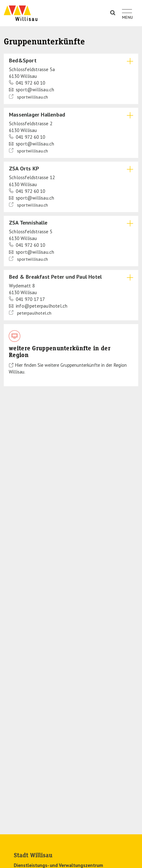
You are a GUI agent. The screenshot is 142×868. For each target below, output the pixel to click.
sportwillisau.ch (28, 97)
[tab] (71, 79)
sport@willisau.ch (32, 90)
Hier (19, 365)
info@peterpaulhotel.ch (38, 306)
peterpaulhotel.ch (30, 313)
